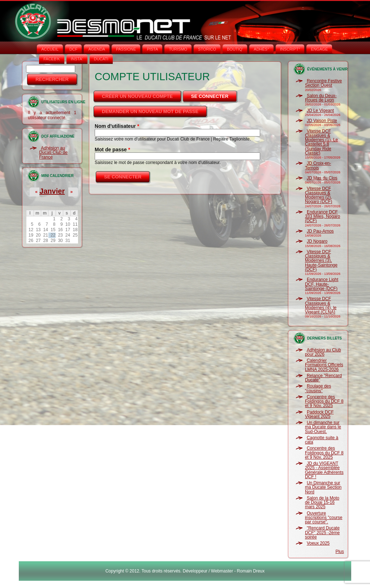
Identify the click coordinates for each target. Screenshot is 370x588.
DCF (74, 49)
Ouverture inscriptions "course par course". (324, 518)
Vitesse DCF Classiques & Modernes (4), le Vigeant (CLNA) (321, 305)
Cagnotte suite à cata (322, 440)
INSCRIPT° (290, 49)
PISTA (152, 49)
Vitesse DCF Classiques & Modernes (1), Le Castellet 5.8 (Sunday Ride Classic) (321, 142)
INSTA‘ (77, 59)
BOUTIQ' (235, 49)
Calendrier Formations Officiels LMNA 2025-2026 (324, 365)
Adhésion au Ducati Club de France (53, 153)
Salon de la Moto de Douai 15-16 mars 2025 (322, 503)
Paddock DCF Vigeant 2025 (319, 414)
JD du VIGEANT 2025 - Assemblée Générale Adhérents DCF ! (324, 470)
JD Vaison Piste (322, 121)
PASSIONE (126, 49)
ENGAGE (319, 49)
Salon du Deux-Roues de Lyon (321, 98)
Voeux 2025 (318, 543)
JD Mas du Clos (322, 178)
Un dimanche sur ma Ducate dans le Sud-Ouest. (323, 427)
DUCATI (101, 59)
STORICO (207, 49)
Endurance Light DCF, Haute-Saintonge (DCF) (322, 284)
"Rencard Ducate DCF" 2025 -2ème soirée (322, 533)
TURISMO (178, 49)
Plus (339, 552)
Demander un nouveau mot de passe (150, 111)
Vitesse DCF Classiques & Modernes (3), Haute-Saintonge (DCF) (321, 261)
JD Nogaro (317, 241)
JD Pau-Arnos (320, 231)
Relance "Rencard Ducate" (323, 378)
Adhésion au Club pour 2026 (323, 352)
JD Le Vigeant (320, 111)
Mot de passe (112, 150)
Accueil (50, 49)
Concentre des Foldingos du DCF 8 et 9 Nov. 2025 (324, 401)
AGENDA (96, 49)
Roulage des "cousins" (318, 388)
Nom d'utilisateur (117, 126)
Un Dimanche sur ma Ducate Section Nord (323, 487)
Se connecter (214, 94)
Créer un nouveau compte (137, 96)
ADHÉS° (261, 49)
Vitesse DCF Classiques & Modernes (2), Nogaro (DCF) (319, 195)
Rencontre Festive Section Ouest (323, 83)
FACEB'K (52, 59)
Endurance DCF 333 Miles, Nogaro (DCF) (322, 217)
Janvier (52, 191)
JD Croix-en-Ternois (318, 165)
